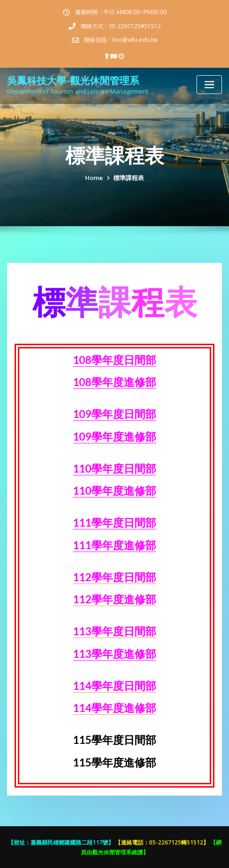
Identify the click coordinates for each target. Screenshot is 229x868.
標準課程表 (129, 178)
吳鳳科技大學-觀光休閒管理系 (73, 80)
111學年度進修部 (114, 545)
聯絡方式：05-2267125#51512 (121, 26)
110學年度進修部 (114, 491)
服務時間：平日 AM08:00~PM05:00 (121, 12)
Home (94, 178)
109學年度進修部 (114, 437)
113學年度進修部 (114, 654)
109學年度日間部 (114, 414)
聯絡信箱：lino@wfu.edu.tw (121, 40)
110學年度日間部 (114, 469)
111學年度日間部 (114, 523)
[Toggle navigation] (209, 85)
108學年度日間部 (114, 360)
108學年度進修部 (114, 382)
